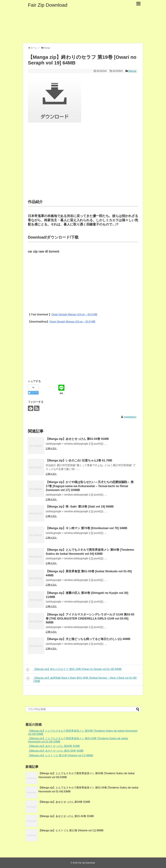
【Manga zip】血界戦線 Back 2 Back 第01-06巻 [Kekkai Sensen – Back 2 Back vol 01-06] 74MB (81, 679)
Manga (132, 71)
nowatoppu (130, 417)
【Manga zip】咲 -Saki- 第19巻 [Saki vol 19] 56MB (80, 507)
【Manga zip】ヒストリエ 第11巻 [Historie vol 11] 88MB (61, 755)
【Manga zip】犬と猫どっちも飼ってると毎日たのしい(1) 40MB (88, 639)
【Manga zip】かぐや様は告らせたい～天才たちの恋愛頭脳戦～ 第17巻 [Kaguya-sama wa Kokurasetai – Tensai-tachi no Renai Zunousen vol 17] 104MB (90, 486)
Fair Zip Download (48, 5)
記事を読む (51, 448)
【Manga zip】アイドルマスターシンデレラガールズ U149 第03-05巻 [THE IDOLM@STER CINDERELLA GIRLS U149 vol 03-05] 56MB (90, 618)
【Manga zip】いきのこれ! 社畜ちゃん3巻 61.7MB (79, 460)
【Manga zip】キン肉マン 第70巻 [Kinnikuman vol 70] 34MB (86, 528)
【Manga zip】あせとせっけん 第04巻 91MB (54, 746)
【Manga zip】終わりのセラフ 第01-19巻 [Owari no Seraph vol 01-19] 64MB (74, 670)
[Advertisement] (83, 165)
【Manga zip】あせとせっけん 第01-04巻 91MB (77, 439)
